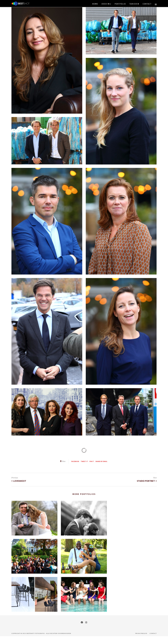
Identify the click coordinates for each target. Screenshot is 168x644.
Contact (153, 633)
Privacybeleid (141, 633)
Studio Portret (147, 481)
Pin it (92, 461)
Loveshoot (19, 481)
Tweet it (84, 461)
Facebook (75, 461)
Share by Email (101, 461)
